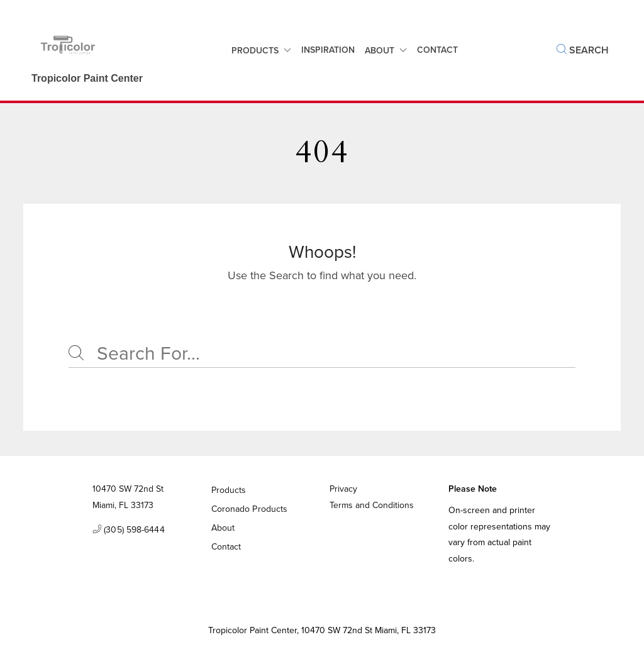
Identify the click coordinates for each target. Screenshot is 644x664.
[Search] (322, 354)
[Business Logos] (81, 50)
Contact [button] (437, 50)
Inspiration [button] (328, 50)
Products (255, 51)
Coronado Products (250, 509)
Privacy (343, 489)
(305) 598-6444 (129, 530)
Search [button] (583, 50)
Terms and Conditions (372, 505)
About (380, 51)
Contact (226, 547)
